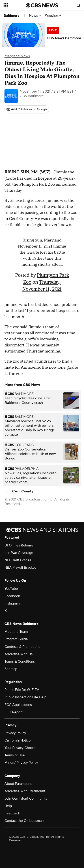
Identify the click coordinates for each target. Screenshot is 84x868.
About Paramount (18, 784)
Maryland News (17, 56)
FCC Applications (18, 705)
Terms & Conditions (20, 661)
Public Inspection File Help (25, 697)
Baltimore (12, 16)
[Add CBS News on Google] (27, 109)
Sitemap (11, 669)
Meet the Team (16, 632)
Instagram (12, 603)
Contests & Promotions (22, 647)
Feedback (12, 813)
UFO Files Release (19, 545)
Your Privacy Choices (21, 748)
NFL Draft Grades (18, 560)
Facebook (12, 596)
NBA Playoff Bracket (20, 568)
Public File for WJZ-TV (22, 690)
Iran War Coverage (19, 553)
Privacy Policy (15, 733)
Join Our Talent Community (26, 798)
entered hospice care (60, 311)
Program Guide (16, 639)
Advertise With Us (18, 654)
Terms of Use (15, 755)
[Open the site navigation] (15, 5)
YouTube (11, 589)
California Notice (18, 740)
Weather (53, 16)
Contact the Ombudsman (24, 821)
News (35, 16)
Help (8, 806)
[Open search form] (78, 5)
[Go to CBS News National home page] (42, 5)
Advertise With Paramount (25, 791)
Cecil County (23, 491)
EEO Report (14, 712)
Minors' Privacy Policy (21, 763)
